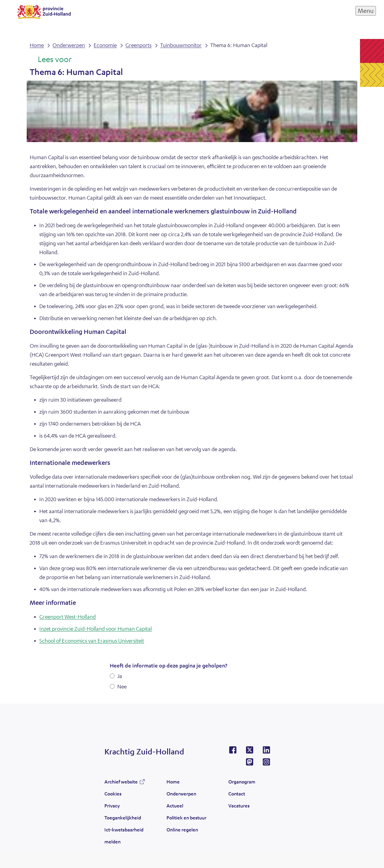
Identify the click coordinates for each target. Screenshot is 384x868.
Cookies (113, 794)
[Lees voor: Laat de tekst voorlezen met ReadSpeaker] (51, 60)
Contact (237, 794)
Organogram (242, 782)
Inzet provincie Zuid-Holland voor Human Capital (96, 629)
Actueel (175, 806)
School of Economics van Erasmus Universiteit (92, 641)
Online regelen (182, 829)
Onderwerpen (181, 794)
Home (173, 782)
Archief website (121, 782)
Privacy (112, 806)
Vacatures (239, 806)
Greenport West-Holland (67, 617)
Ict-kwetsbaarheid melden (124, 835)
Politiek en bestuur (186, 817)
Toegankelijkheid (123, 817)
